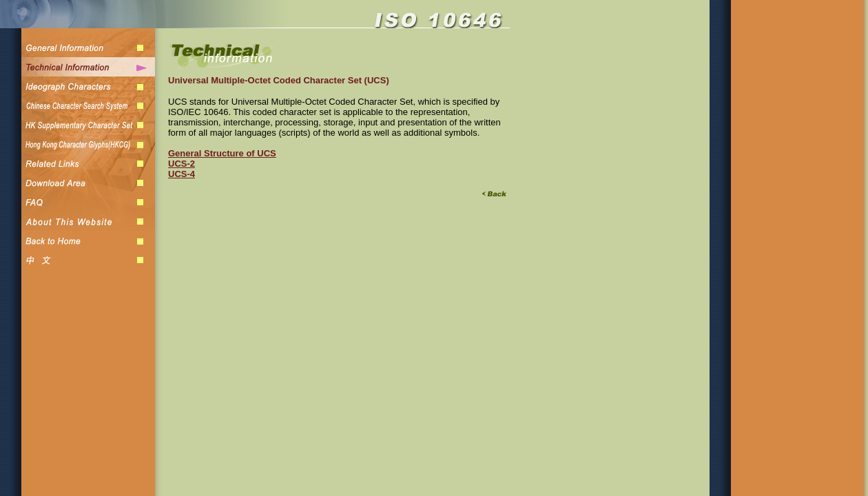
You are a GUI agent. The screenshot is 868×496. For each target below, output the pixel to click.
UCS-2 (182, 164)
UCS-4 (182, 174)
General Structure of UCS (222, 153)
